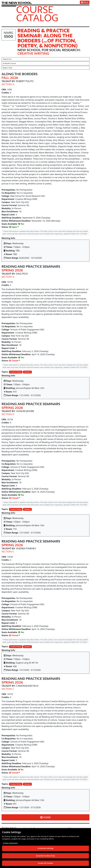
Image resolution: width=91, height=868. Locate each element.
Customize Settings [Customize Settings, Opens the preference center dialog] (46, 848)
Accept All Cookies (46, 863)
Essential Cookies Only (46, 856)
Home (46, 817)
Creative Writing (16, 372)
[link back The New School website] (17, 3)
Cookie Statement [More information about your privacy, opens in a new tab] (10, 843)
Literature (27, 372)
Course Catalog (37, 14)
